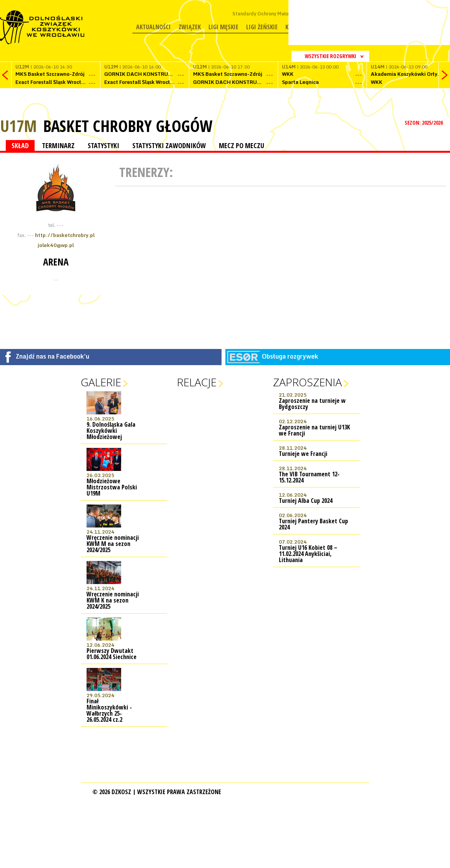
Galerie (101, 382)
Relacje (197, 382)
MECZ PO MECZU (242, 145)
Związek (190, 27)
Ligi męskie (223, 27)
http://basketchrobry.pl (65, 235)
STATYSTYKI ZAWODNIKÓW (169, 145)
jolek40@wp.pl (56, 245)
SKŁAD (20, 145)
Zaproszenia (307, 382)
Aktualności (153, 27)
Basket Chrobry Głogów (128, 126)
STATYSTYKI (103, 145)
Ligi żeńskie (262, 27)
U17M (18, 126)
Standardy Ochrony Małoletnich (268, 14)
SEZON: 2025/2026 (424, 123)
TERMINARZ (58, 145)
